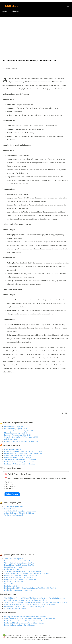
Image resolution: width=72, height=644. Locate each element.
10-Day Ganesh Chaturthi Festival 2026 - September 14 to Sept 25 (28, 573)
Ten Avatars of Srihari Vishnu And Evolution (20, 460)
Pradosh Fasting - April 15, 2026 (16, 429)
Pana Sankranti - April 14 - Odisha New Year (20, 561)
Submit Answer (12, 494)
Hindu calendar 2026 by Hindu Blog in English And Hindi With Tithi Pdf (30, 588)
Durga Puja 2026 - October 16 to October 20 (20, 580)
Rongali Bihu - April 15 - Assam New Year (19, 565)
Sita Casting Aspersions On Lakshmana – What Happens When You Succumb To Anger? (36, 602)
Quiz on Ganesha (10, 509)
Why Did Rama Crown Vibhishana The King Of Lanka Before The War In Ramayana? (35, 598)
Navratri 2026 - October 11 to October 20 (19, 578)
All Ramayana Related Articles (15, 609)
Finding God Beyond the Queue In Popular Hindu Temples (25, 617)
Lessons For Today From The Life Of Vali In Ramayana (24, 606)
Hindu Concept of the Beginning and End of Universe (23, 451)
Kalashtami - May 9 (11, 439)
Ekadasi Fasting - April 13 (13, 427)
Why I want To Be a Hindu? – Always (18, 458)
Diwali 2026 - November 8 (14, 582)
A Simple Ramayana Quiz (13, 507)
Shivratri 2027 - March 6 (13, 584)
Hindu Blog (10, 6)
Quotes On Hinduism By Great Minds (18, 456)
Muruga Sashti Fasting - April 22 (16, 433)
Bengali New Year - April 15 (14, 567)
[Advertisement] (36, 34)
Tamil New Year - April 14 (14, 559)
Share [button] (65, 413)
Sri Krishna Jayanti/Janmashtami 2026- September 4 (23, 571)
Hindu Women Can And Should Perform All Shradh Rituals (25, 621)
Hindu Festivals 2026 (12, 586)
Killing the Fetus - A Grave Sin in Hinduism (20, 625)
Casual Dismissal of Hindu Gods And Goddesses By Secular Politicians (30, 619)
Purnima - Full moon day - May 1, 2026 (18, 435)
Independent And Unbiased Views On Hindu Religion (23, 453)
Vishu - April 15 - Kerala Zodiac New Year (19, 563)
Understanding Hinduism (13, 449)
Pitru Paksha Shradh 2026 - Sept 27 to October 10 (22, 575)
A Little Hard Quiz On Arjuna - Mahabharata (20, 511)
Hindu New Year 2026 (12, 569)
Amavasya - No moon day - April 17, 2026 (19, 431)
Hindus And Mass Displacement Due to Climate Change (24, 623)
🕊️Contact (16, 11)
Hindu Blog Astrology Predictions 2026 (18, 590)
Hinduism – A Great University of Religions (20, 464)
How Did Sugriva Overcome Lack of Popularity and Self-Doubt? (27, 600)
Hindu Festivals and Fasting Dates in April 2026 (21, 441)
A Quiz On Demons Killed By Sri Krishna (19, 513)
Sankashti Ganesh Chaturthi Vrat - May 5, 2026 (21, 437)
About (5, 11)
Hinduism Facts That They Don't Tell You (19, 462)
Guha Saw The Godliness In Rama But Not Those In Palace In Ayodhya (30, 604)
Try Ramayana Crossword (13, 515)
